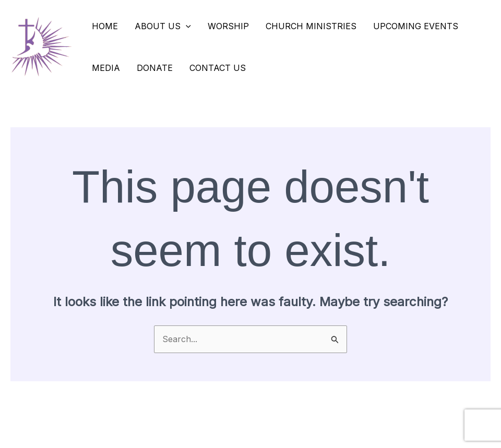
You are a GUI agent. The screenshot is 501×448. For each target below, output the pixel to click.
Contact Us (218, 68)
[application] (186, 26)
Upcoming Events (416, 26)
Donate (155, 68)
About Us (163, 26)
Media (106, 68)
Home (105, 26)
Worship (228, 26)
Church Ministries (311, 26)
